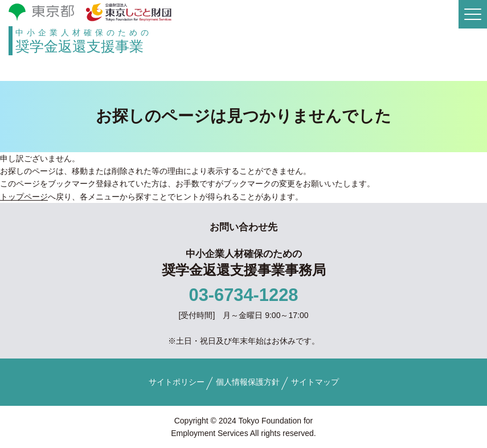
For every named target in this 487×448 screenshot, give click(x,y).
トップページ (24, 197)
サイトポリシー (177, 382)
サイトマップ (315, 382)
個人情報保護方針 (248, 382)
